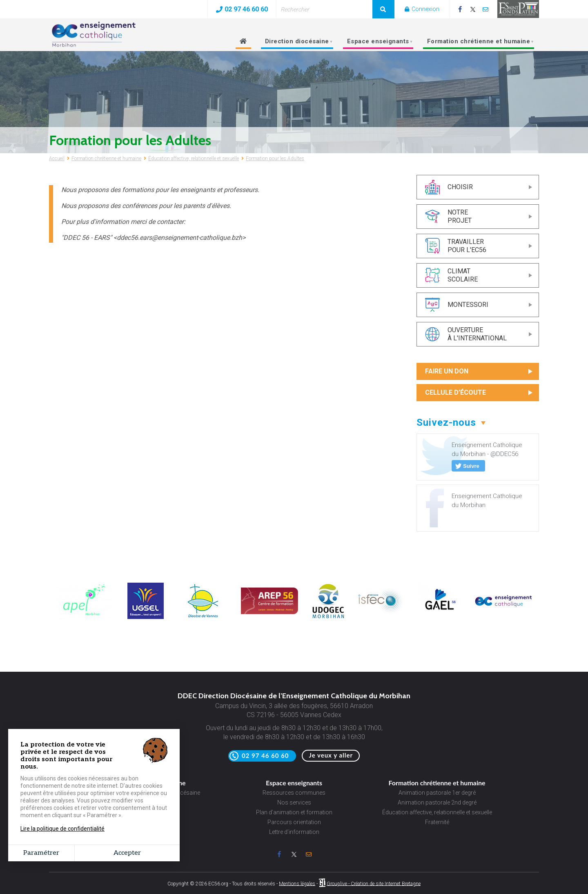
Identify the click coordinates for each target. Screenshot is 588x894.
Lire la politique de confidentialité (62, 829)
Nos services (294, 802)
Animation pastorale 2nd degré (437, 802)
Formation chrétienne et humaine (478, 44)
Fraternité (437, 822)
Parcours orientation (294, 822)
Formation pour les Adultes (275, 159)
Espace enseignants (377, 44)
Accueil (57, 159)
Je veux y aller (331, 755)
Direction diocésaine (296, 44)
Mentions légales (297, 883)
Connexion (422, 9)
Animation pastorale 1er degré (437, 793)
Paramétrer (41, 853)
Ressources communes (294, 793)
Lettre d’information (294, 832)
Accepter (127, 853)
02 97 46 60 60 (242, 9)
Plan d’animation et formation (294, 812)
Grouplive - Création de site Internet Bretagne (374, 883)
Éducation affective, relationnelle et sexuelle (194, 159)
